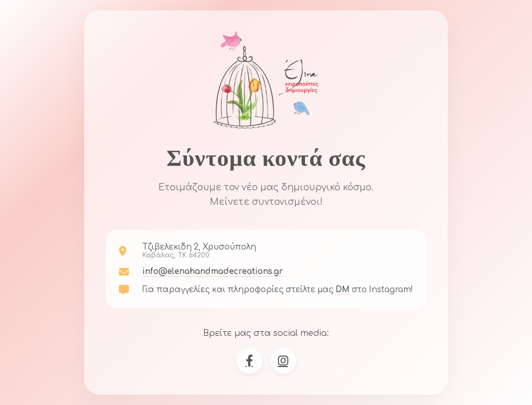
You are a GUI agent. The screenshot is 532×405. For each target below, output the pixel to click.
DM (343, 290)
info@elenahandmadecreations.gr (213, 272)
